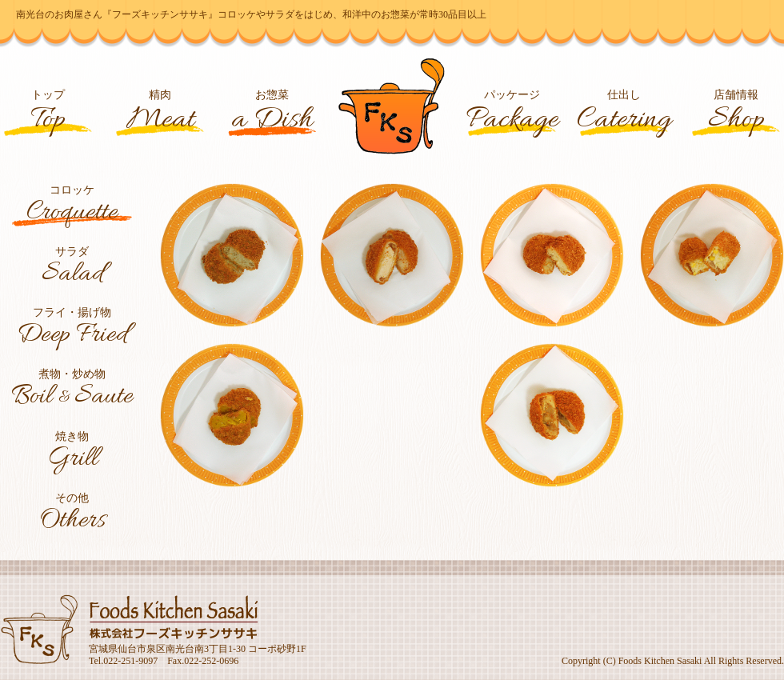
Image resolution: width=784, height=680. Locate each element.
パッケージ (512, 113)
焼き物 (72, 453)
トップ (48, 113)
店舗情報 (736, 113)
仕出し (624, 113)
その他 (72, 514)
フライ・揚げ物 (72, 329)
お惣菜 (272, 113)
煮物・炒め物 (72, 391)
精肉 (160, 113)
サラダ (72, 268)
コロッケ (72, 206)
